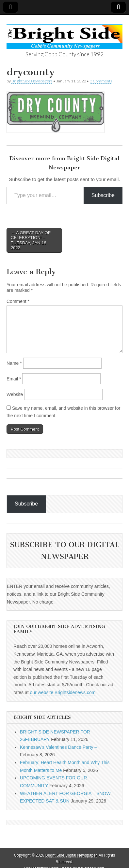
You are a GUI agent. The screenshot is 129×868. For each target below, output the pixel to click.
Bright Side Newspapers (32, 81)
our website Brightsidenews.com (63, 692)
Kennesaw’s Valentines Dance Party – (58, 747)
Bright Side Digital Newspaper (71, 855)
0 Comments (101, 81)
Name (14, 363)
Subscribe (103, 195)
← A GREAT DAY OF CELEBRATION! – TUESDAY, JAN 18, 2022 (31, 240)
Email (14, 379)
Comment (18, 301)
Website (15, 394)
